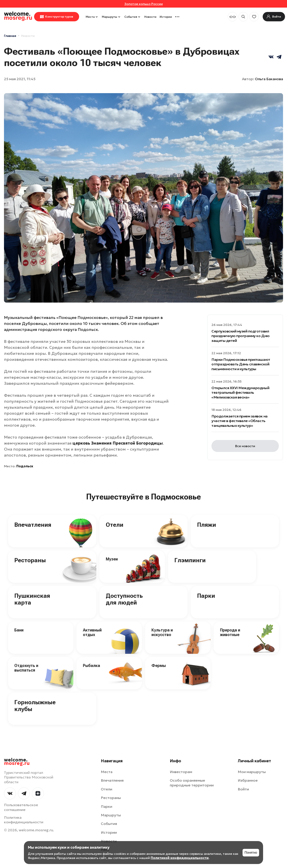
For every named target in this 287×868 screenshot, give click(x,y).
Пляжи (207, 525)
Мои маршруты (252, 772)
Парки (206, 596)
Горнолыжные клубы (35, 706)
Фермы (159, 666)
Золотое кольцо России (144, 4)
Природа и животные (230, 632)
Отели (115, 525)
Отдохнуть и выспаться (26, 668)
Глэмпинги (190, 560)
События (133, 17)
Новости (150, 17)
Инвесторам (181, 772)
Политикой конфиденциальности (180, 858)
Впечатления (33, 525)
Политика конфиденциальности (24, 820)
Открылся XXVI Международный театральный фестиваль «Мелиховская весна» (240, 393)
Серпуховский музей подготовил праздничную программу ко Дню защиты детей (241, 336)
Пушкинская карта (32, 599)
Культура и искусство (162, 632)
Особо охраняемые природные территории (192, 783)
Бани (19, 630)
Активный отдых (92, 632)
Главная (10, 36)
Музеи (112, 559)
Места (92, 17)
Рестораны (30, 560)
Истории (166, 17)
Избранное (248, 780)
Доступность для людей (124, 599)
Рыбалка (91, 666)
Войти (243, 789)
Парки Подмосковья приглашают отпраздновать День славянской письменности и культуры (241, 364)
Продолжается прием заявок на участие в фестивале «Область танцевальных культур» (240, 421)
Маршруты (112, 17)
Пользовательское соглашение (21, 807)
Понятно (251, 853)
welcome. (17, 762)
